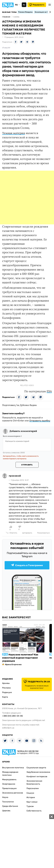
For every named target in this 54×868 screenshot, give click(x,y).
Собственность (34, 811)
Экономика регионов (13, 793)
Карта (5, 697)
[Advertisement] (27, 198)
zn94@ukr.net (39, 720)
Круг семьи (32, 802)
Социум (30, 793)
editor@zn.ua (8, 728)
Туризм (30, 806)
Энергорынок (9, 784)
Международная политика (10, 774)
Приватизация (9, 788)
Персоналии (33, 788)
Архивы (6, 683)
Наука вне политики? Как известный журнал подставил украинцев (20, 658)
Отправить (27, 465)
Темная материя (14, 133)
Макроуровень (9, 780)
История (31, 797)
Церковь (6, 811)
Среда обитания (10, 806)
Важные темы (9, 12)
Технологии (8, 802)
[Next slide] (50, 12)
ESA (49, 391)
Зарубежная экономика (38, 772)
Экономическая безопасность (34, 782)
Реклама (6, 688)
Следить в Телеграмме (27, 565)
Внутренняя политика (13, 768)
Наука (5, 797)
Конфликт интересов (37, 777)
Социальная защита (36, 768)
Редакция (7, 692)
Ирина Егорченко (13, 664)
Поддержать (37, 5)
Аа (24, 5)
